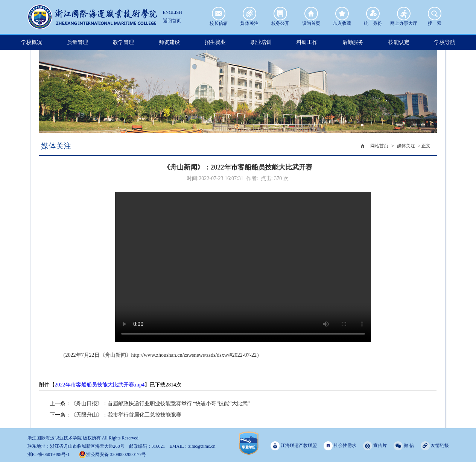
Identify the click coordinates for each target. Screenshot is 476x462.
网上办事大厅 (404, 14)
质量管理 (78, 42)
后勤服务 (353, 42)
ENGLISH (173, 12)
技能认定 (399, 42)
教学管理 (123, 42)
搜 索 (435, 14)
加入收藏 (342, 14)
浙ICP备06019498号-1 (49, 454)
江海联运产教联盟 (294, 446)
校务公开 (280, 14)
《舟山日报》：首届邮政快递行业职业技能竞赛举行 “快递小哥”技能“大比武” (160, 404)
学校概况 (32, 42)
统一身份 (373, 14)
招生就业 (215, 42)
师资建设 (169, 42)
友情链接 (435, 446)
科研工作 (307, 42)
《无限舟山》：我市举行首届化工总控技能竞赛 (126, 415)
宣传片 (375, 446)
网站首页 (379, 146)
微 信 (404, 446)
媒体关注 (249, 14)
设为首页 (311, 14)
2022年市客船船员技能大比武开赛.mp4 (100, 385)
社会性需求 (340, 446)
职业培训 (261, 42)
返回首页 (172, 21)
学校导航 (445, 42)
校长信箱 (219, 14)
